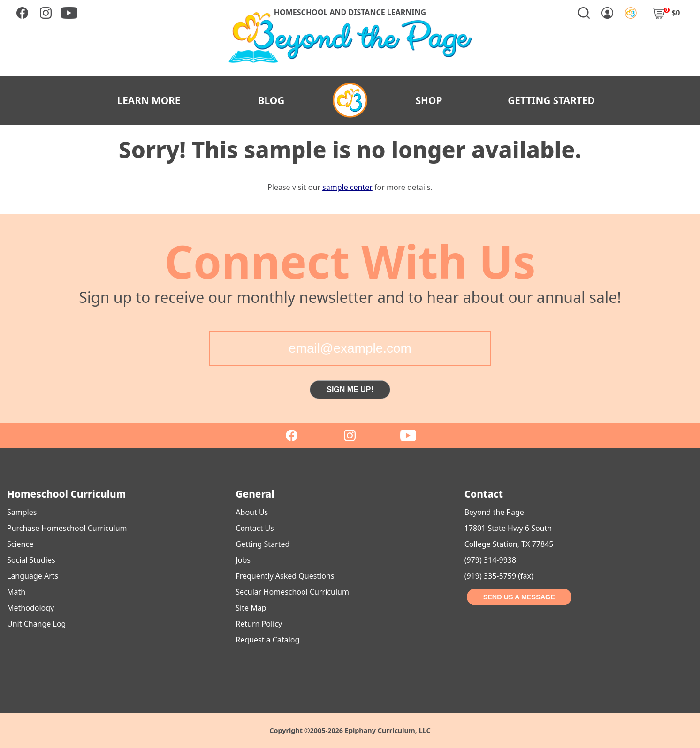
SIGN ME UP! (350, 389)
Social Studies (31, 560)
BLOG (271, 100)
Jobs (243, 560)
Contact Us (255, 528)
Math (16, 592)
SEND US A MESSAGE (519, 597)
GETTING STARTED (551, 100)
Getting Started (262, 544)
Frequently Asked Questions (285, 576)
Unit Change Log (36, 624)
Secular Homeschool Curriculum (292, 592)
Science (20, 544)
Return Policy (259, 624)
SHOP (429, 100)
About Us (252, 512)
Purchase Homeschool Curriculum (67, 528)
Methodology (30, 608)
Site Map (251, 608)
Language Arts (33, 576)
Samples (22, 512)
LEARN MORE (149, 100)
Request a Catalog (267, 640)
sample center (347, 187)
